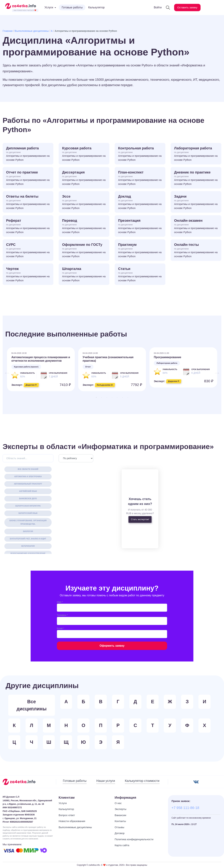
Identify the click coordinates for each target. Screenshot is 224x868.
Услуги (63, 803)
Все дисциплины (32, 705)
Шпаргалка (84, 275)
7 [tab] (128, 397)
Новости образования (72, 821)
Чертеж (28, 275)
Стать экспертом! (140, 519)
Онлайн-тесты (196, 250)
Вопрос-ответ (67, 815)
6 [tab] (122, 397)
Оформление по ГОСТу (84, 250)
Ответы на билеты (28, 202)
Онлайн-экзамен (196, 226)
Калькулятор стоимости (142, 781)
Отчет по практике (28, 178)
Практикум (140, 250)
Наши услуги (106, 781)
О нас (118, 803)
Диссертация (84, 178)
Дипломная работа (28, 154)
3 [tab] (107, 397)
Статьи (140, 275)
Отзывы (119, 827)
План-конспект (140, 178)
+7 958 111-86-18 (185, 808)
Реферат (28, 226)
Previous (5, 371)
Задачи (196, 202)
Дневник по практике (196, 178)
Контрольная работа (140, 154)
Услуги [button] (49, 7)
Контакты (120, 821)
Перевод (84, 226)
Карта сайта (122, 845)
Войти (156, 7)
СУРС (28, 250)
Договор (120, 833)
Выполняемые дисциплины (32, 31)
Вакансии (120, 815)
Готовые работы (72, 7)
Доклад (140, 202)
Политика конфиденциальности (134, 839)
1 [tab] (96, 397)
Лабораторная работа (196, 154)
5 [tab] (117, 397)
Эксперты (120, 809)
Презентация (140, 226)
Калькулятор (96, 7)
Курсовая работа (84, 154)
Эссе (84, 202)
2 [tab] (101, 397)
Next (215, 371)
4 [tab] (112, 397)
